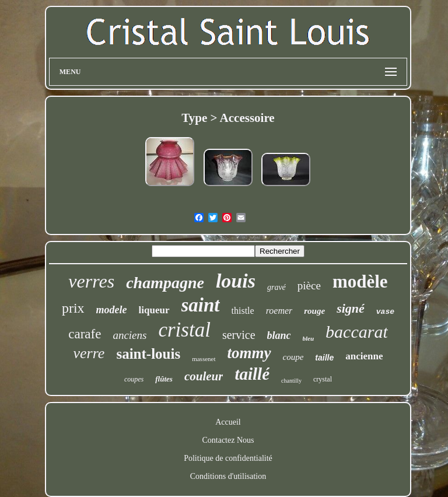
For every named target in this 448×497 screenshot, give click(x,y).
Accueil (228, 422)
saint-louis (148, 354)
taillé (252, 374)
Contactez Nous (228, 440)
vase (385, 312)
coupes (134, 379)
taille (324, 358)
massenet (204, 359)
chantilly (291, 381)
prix (73, 308)
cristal (184, 330)
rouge (314, 311)
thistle (243, 311)
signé (351, 308)
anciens (129, 335)
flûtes (164, 379)
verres (91, 281)
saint (201, 305)
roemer (279, 311)
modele (112, 310)
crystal (323, 379)
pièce (309, 286)
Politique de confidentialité (228, 458)
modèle (360, 281)
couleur (204, 376)
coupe (293, 357)
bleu (309, 338)
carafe (85, 334)
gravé (276, 287)
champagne (165, 283)
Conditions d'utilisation (228, 476)
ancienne (364, 356)
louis (236, 281)
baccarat (357, 332)
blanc (279, 335)
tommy (249, 353)
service (239, 335)
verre (89, 353)
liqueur (154, 310)
